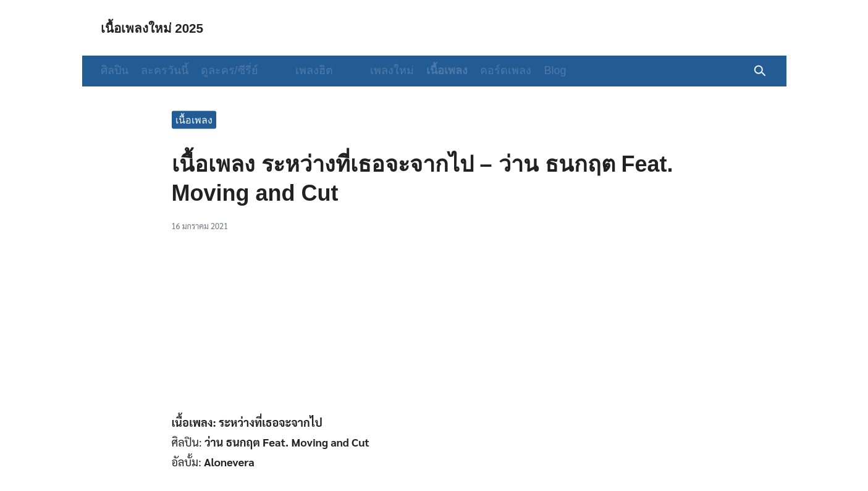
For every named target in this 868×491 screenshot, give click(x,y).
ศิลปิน (115, 70)
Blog (530, 70)
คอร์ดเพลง (481, 70)
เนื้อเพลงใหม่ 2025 (160, 27)
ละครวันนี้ (165, 70)
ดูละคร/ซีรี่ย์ (230, 70)
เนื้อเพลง (422, 70)
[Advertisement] (434, 329)
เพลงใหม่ (367, 70)
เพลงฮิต (302, 70)
